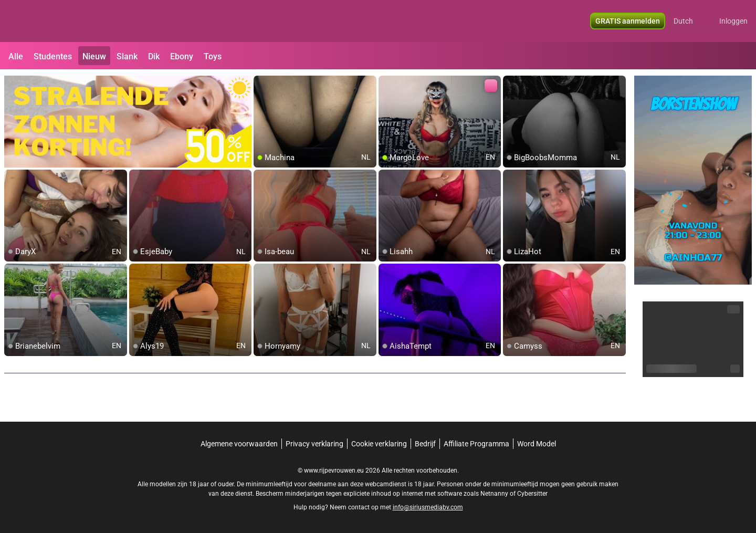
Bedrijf (425, 444)
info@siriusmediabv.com (428, 507)
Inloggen (733, 21)
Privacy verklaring (314, 444)
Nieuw (94, 56)
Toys (213, 56)
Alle (16, 56)
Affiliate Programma (476, 444)
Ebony (182, 56)
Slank (127, 56)
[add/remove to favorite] (262, 84)
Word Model (537, 444)
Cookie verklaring (379, 444)
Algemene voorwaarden (239, 444)
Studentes (53, 56)
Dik (154, 56)
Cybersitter (532, 494)
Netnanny (495, 494)
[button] (690, 21)
